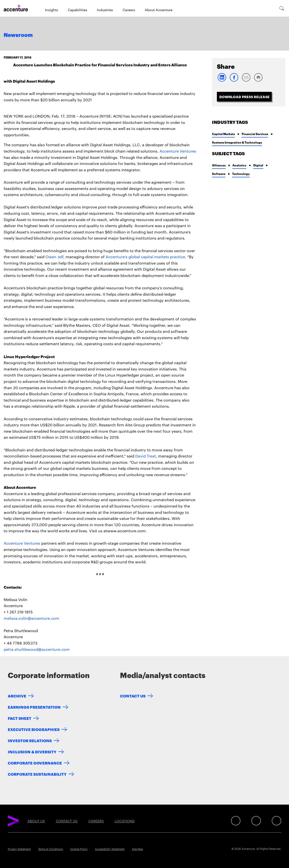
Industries (105, 10)
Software (219, 174)
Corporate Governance (35, 763)
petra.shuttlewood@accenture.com (37, 649)
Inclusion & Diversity (32, 752)
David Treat (146, 456)
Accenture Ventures (178, 151)
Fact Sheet (20, 718)
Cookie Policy (79, 849)
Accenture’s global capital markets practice (145, 257)
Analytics (239, 165)
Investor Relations (30, 740)
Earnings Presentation (34, 707)
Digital (258, 165)
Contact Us (133, 696)
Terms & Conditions (51, 849)
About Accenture (159, 10)
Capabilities (77, 10)
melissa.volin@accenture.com (31, 618)
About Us (36, 821)
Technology (241, 174)
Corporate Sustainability (37, 774)
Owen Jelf (54, 257)
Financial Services (255, 134)
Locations (125, 821)
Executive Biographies (34, 729)
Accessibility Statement (110, 849)
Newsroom (18, 35)
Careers (129, 10)
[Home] (16, 8)
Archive (17, 696)
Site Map (137, 849)
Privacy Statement (19, 849)
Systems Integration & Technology (237, 142)
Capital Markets (223, 134)
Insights (51, 10)
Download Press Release (244, 97)
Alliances (219, 165)
